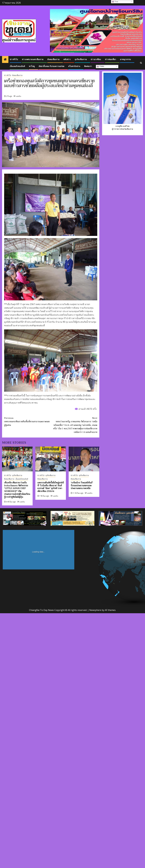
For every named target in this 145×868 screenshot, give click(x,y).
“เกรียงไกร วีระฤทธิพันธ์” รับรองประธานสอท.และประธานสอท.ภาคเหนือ (82, 486)
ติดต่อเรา (88, 66)
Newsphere (95, 610)
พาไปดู (32, 66)
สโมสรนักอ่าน (74, 66)
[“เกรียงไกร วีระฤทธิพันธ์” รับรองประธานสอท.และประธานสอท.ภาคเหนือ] (84, 459)
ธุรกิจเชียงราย (81, 59)
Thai (100, 67)
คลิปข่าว (67, 59)
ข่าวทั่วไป (14, 59)
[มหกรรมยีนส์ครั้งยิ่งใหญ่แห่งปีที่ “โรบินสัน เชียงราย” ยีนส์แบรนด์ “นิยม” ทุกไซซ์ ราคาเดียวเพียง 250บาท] (51, 459)
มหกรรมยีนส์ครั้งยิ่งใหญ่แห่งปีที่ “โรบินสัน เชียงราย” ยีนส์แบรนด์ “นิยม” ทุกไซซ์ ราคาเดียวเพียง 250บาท (51, 487)
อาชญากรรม (125, 59)
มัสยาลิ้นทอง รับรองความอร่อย (51, 66)
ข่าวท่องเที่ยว (110, 59)
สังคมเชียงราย (53, 59)
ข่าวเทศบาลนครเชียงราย (33, 59)
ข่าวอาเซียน (96, 59)
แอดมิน (18, 96)
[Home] (5, 60)
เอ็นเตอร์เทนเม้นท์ (17, 66)
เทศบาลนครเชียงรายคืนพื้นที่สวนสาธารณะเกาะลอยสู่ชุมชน (27, 422)
